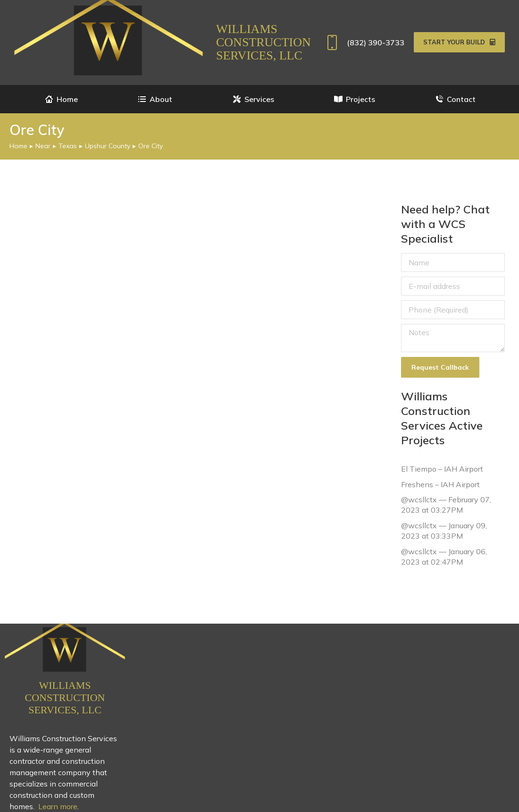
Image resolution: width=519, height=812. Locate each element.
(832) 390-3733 (364, 42)
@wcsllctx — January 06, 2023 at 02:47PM (444, 556)
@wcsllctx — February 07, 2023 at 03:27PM (446, 505)
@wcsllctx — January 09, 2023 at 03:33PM (444, 531)
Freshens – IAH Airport (440, 484)
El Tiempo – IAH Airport (442, 469)
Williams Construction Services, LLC (264, 42)
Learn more (58, 806)
